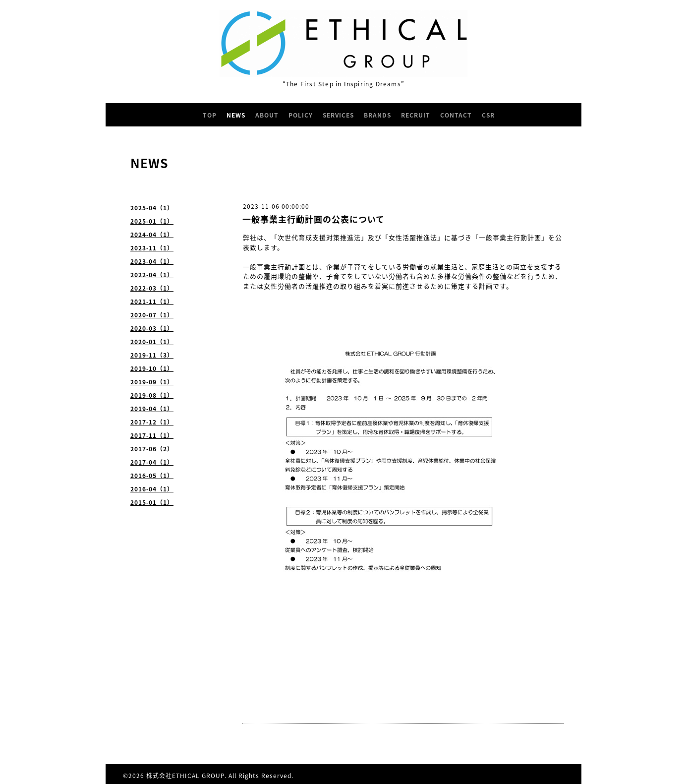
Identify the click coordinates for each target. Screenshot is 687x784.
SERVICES (338, 115)
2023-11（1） (152, 248)
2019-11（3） (152, 355)
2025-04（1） (152, 208)
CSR (488, 115)
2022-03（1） (152, 288)
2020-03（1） (152, 328)
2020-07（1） (152, 315)
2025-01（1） (152, 221)
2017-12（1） (152, 422)
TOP (210, 115)
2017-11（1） (152, 435)
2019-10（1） (152, 368)
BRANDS (377, 115)
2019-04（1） (152, 409)
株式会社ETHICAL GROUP (185, 776)
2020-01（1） (152, 342)
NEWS (236, 115)
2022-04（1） (152, 275)
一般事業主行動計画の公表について (314, 219)
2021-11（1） (152, 302)
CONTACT (456, 115)
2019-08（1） (152, 395)
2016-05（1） (152, 476)
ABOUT (267, 115)
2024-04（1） (152, 235)
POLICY (301, 115)
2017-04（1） (152, 462)
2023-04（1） (152, 261)
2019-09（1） (152, 382)
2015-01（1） (152, 502)
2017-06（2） (152, 449)
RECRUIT (416, 115)
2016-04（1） (152, 489)
